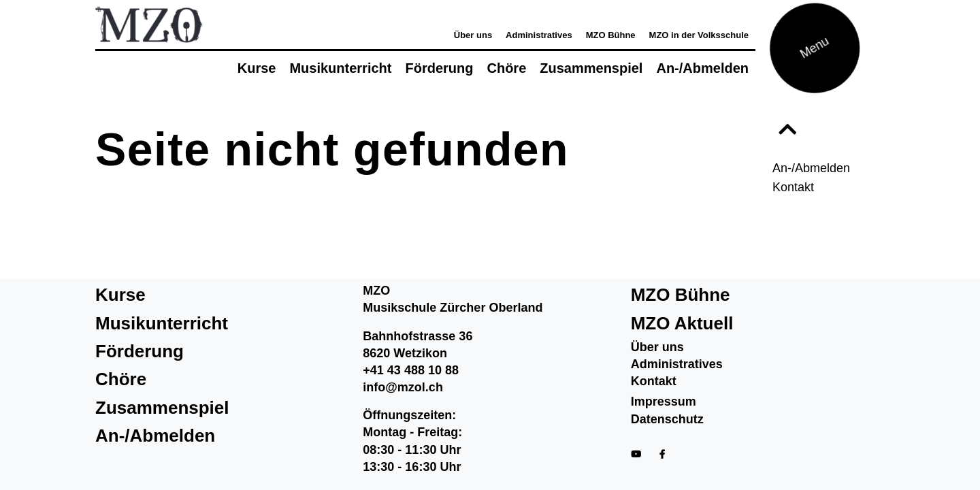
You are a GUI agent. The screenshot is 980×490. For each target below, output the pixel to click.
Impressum (664, 402)
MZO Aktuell (682, 323)
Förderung (439, 68)
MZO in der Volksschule (699, 35)
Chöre (506, 68)
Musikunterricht (340, 68)
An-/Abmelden (811, 168)
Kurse (257, 68)
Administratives (539, 35)
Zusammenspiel (591, 68)
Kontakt (793, 187)
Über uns (473, 35)
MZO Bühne (611, 35)
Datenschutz (667, 419)
